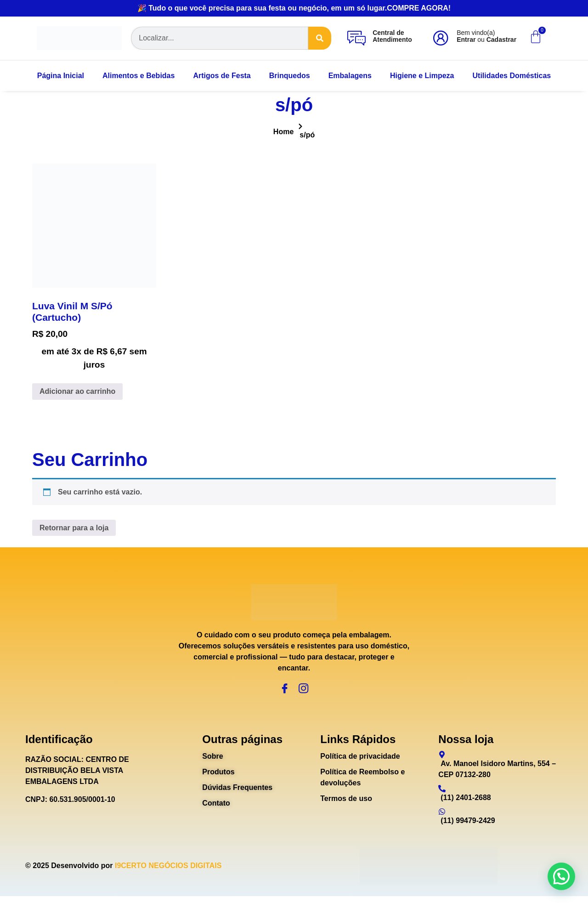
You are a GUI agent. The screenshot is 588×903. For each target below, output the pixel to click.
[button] (561, 876)
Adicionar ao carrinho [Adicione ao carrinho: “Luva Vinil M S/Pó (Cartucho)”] (77, 391)
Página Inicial (61, 76)
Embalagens (350, 76)
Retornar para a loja (74, 528)
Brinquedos (290, 76)
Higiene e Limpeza (422, 76)
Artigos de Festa (222, 76)
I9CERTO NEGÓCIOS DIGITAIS (168, 872)
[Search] (320, 38)
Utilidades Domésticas (512, 76)
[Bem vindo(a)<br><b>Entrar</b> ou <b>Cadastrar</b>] (441, 38)
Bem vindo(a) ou (486, 36)
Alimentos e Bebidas (139, 76)
